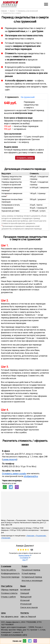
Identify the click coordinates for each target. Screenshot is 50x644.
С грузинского (12, 97)
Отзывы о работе (8, 597)
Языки (23, 586)
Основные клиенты (9, 593)
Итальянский (26, 604)
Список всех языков (29, 607)
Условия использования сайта (14, 635)
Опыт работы (7, 586)
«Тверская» (30, 536)
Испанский (25, 600)
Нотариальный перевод (32, 577)
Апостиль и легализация (32, 581)
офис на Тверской (28, 617)
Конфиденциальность (10, 573)
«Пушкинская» (41, 536)
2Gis (24, 560)
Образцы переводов (10, 590)
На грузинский (28, 97)
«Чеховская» (6, 538)
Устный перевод (29, 573)
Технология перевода (10, 577)
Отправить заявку (25, 158)
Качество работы (8, 570)
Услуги (25, 566)
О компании (6, 566)
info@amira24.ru (31, 476)
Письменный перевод (31, 570)
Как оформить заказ (10, 617)
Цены (3, 613)
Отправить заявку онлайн (14, 474)
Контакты (25, 613)
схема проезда (10, 459)
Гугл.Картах (24, 558)
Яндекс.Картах (24, 555)
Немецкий (25, 593)
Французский (26, 597)
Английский (25, 590)
